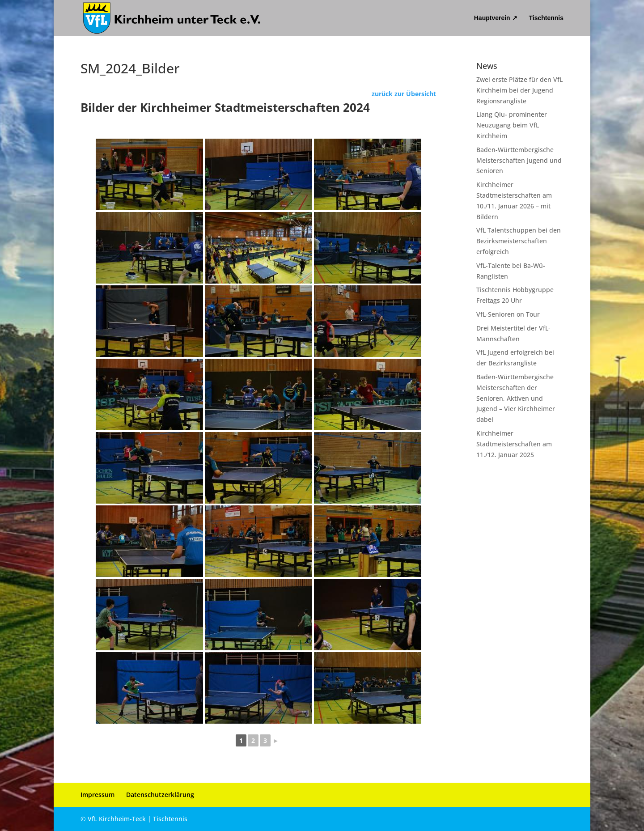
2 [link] (253, 740)
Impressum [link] (97, 795)
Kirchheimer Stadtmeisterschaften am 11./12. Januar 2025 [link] (514, 444)
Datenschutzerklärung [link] (160, 795)
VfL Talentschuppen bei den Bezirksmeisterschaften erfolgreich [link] (519, 241)
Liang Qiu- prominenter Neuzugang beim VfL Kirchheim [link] (512, 125)
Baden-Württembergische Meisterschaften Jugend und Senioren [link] (519, 160)
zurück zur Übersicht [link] (404, 94)
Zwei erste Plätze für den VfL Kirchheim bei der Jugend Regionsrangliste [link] (519, 90)
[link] (172, 17)
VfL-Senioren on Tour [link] (508, 314)
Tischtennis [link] (546, 18)
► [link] (276, 740)
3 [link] (265, 740)
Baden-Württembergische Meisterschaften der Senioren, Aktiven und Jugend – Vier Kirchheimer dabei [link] (516, 398)
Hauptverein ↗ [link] (496, 18)
